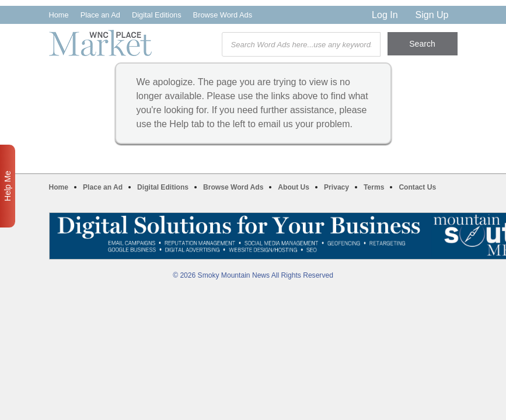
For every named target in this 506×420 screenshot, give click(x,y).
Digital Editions (157, 15)
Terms (374, 187)
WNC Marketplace (100, 43)
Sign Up (432, 15)
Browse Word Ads (223, 15)
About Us (294, 187)
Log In (385, 15)
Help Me (8, 186)
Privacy (336, 187)
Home (59, 15)
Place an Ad (100, 15)
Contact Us (417, 187)
